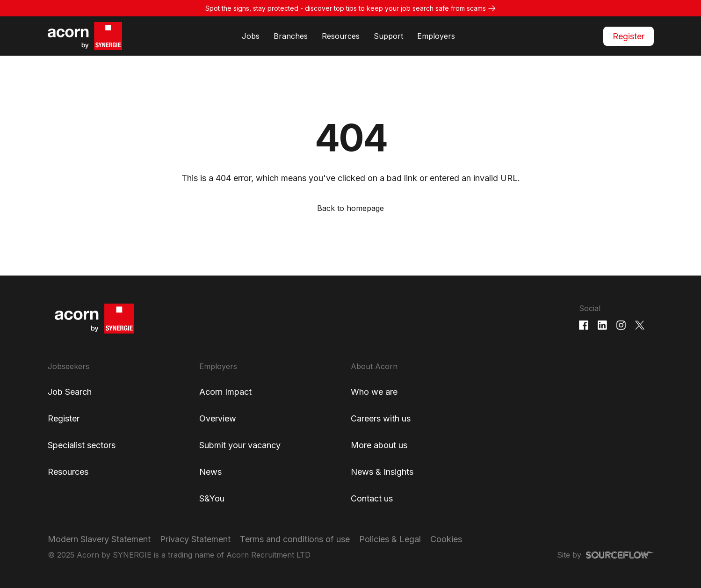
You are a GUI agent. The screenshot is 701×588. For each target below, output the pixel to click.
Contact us (372, 498)
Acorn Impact (225, 392)
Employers (436, 36)
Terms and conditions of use (295, 539)
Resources (341, 36)
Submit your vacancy (240, 445)
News (210, 472)
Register (629, 36)
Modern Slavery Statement (99, 539)
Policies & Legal (390, 539)
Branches (291, 36)
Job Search (70, 392)
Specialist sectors (82, 445)
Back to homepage (350, 208)
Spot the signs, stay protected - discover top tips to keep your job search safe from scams (346, 8)
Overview (218, 418)
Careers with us (381, 418)
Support (388, 36)
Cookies (446, 539)
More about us (379, 445)
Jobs (251, 36)
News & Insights (382, 472)
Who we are (374, 392)
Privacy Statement (195, 539)
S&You (212, 498)
